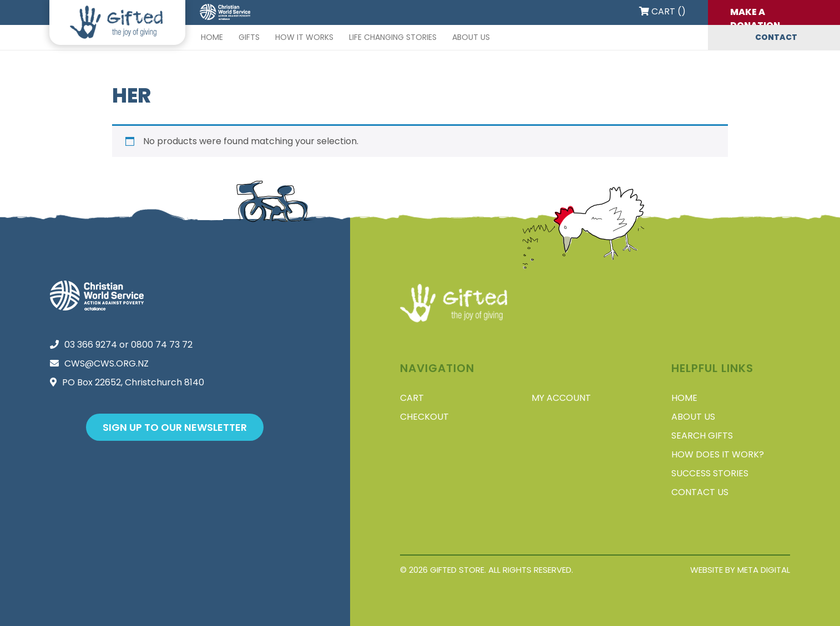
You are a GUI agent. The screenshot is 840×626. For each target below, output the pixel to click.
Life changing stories (393, 37)
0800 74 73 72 (162, 345)
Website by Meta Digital (740, 570)
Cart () (662, 11)
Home (212, 37)
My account (561, 398)
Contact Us (700, 492)
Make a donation (755, 15)
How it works (304, 37)
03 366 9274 (91, 345)
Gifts (249, 37)
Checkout (424, 417)
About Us (471, 37)
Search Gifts (702, 436)
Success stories (710, 473)
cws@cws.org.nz (107, 363)
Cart (412, 398)
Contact (776, 37)
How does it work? (718, 454)
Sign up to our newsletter (175, 427)
